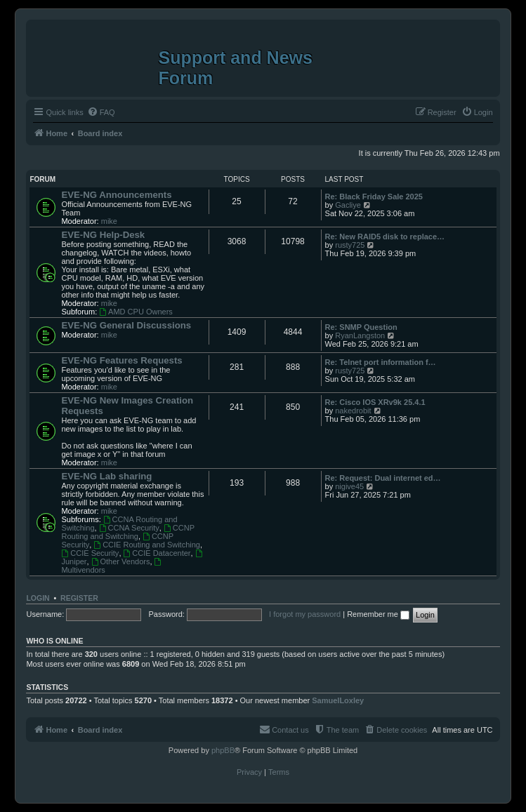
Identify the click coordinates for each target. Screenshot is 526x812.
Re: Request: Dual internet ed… (383, 478)
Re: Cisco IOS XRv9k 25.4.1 (375, 402)
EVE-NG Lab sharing (106, 476)
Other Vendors (121, 561)
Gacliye (348, 205)
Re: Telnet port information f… (381, 362)
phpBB (223, 750)
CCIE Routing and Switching (147, 545)
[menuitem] (101, 112)
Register (79, 598)
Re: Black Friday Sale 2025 (374, 197)
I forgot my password (305, 614)
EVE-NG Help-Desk (103, 235)
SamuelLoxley (338, 700)
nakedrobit (353, 411)
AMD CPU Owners (136, 312)
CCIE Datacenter (157, 553)
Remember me (378, 614)
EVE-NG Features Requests (121, 360)
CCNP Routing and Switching (127, 532)
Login (38, 598)
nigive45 (349, 486)
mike (109, 221)
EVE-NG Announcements (116, 195)
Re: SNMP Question (361, 327)
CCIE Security (90, 553)
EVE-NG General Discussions (126, 325)
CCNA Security (129, 528)
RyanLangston (360, 335)
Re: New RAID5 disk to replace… (385, 237)
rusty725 (350, 245)
